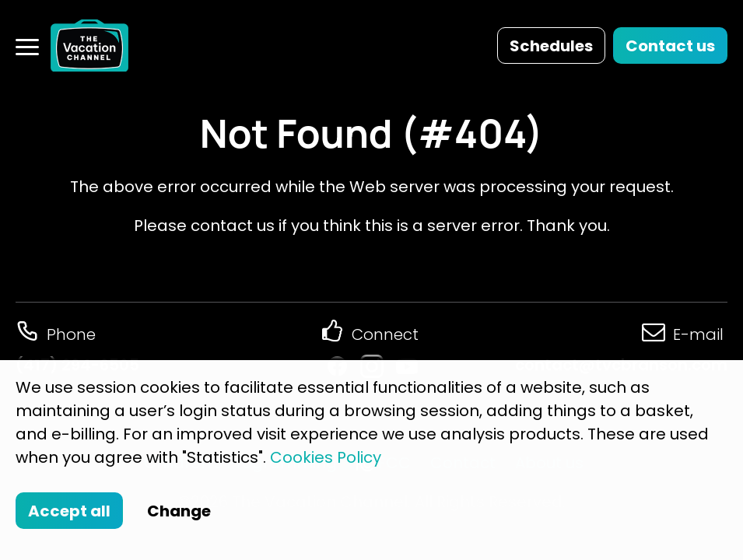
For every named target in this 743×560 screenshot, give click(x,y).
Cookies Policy (326, 457)
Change (179, 511)
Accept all (69, 511)
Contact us (670, 46)
